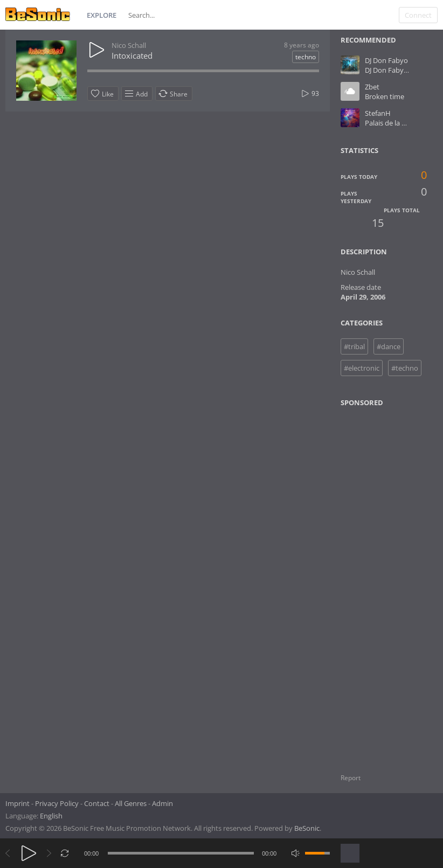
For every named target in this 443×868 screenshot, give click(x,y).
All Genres (131, 803)
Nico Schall (129, 45)
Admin (162, 803)
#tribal (354, 346)
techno (306, 57)
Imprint (18, 803)
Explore (102, 15)
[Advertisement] (390, 584)
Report (351, 778)
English (51, 816)
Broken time (385, 96)
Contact (97, 803)
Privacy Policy (57, 803)
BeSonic (307, 828)
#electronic (362, 368)
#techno (405, 368)
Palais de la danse (393, 123)
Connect (418, 15)
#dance (389, 346)
